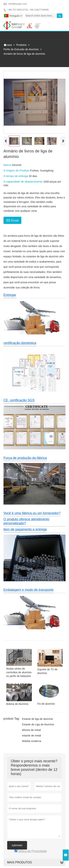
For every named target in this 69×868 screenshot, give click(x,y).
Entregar (10, 295)
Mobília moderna (31, 741)
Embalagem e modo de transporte (29, 590)
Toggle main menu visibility (61, 23)
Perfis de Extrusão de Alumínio (21, 49)
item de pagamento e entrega (25, 529)
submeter (17, 845)
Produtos (22, 45)
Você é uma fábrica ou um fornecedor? (32, 513)
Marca (8, 165)
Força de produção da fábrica (25, 458)
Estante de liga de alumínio (37, 719)
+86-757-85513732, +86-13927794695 (28, 10)
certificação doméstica (20, 343)
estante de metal (31, 736)
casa (8, 45)
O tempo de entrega (16, 176)
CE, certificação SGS (19, 400)
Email (12, 220)
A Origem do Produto (17, 170)
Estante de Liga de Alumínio (38, 724)
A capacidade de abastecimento (23, 182)
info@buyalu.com (18, 4)
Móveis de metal (31, 730)
